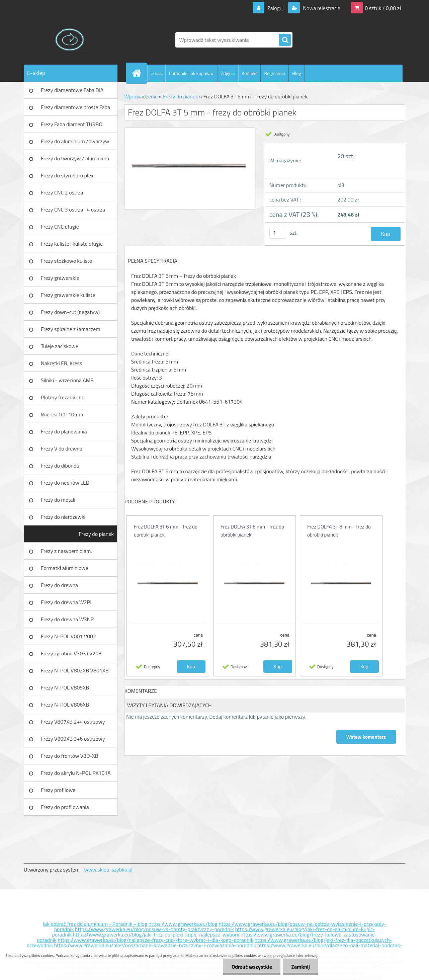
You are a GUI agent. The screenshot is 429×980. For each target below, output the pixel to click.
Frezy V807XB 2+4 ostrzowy (73, 722)
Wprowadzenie (141, 96)
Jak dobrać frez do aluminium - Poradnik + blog (95, 924)
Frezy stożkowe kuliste (66, 261)
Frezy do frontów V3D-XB (70, 756)
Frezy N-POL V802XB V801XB (75, 670)
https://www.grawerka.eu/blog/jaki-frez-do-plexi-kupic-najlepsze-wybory (156, 934)
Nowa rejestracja (321, 8)
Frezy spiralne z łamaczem (71, 329)
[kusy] (278, 233)
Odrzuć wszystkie (251, 967)
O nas (156, 73)
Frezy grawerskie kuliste (68, 295)
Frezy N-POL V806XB (65, 705)
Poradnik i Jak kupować (191, 73)
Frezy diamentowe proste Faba (75, 107)
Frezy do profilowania (65, 807)
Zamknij (300, 967)
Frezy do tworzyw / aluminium (75, 158)
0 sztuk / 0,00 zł (383, 8)
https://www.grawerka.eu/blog (183, 924)
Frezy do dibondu (60, 466)
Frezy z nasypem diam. (66, 551)
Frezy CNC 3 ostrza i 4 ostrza (73, 210)
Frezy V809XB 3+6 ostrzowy (73, 739)
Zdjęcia (228, 73)
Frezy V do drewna (62, 448)
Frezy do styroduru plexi (68, 175)
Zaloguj (275, 8)
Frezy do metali (58, 500)
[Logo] (70, 40)
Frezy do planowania (64, 431)
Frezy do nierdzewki (63, 517)
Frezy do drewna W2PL (67, 602)
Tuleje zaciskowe (60, 346)
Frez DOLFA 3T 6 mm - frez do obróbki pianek (166, 531)
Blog (296, 73)
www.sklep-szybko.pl (108, 870)
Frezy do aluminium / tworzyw (75, 141)
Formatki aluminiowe (65, 568)
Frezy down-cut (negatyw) (70, 312)
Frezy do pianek (96, 534)
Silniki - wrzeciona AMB (67, 380)
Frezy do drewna (59, 585)
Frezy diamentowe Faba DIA (72, 90)
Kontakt (249, 73)
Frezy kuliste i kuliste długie (72, 244)
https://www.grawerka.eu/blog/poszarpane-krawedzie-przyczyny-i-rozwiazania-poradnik (155, 945)
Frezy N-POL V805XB (65, 687)
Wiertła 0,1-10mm (62, 414)
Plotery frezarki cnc (62, 397)
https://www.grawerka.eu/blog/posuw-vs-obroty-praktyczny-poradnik (154, 929)
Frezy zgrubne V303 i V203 (71, 653)
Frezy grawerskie (60, 278)
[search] (285, 40)
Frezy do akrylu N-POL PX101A (76, 773)
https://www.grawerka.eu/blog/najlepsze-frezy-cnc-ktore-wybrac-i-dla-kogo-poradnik (155, 940)
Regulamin (275, 73)
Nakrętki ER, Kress (61, 363)
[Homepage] (139, 73)
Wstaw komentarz (366, 737)
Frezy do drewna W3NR (67, 619)
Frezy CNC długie (60, 227)
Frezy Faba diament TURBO (72, 124)
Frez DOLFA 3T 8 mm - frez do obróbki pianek (339, 531)
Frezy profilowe (58, 790)
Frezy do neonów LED (65, 483)
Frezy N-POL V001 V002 (68, 636)
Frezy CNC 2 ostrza (62, 192)
